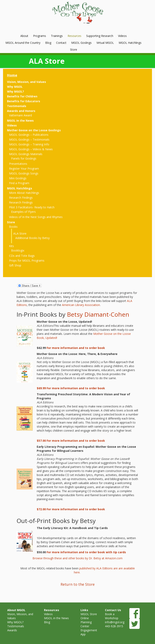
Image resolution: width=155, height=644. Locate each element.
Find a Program (19, 183)
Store (74, 50)
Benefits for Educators (24, 101)
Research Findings (21, 198)
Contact (61, 43)
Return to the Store (78, 584)
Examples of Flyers (23, 212)
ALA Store (20, 233)
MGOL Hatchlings (130, 43)
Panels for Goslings (24, 158)
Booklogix (18, 250)
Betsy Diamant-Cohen (98, 314)
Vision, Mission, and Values (27, 82)
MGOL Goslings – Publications (29, 135)
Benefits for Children (22, 96)
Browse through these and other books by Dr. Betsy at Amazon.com (77, 558)
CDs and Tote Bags (22, 256)
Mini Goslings (18, 178)
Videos (122, 36)
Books (13, 227)
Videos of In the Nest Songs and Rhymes (36, 217)
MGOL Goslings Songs (24, 173)
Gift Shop (15, 265)
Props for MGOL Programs (27, 260)
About (24, 36)
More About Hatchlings (24, 193)
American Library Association (81, 305)
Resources (74, 36)
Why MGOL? (16, 91)
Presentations (18, 164)
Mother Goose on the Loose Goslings (34, 130)
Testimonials (17, 106)
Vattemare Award (20, 115)
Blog (48, 43)
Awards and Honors (21, 111)
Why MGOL (15, 87)
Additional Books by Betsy (32, 238)
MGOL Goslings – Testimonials (29, 139)
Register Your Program (24, 169)
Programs (40, 36)
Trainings (57, 36)
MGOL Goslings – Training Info (29, 144)
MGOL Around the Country (23, 43)
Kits (12, 246)
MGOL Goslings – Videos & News (31, 149)
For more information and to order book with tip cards (86, 552)
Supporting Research (100, 36)
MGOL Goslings (81, 43)
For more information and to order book (76, 348)
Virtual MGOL (105, 43)
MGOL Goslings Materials (26, 154)
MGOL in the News (20, 121)
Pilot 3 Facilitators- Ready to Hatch (32, 207)
